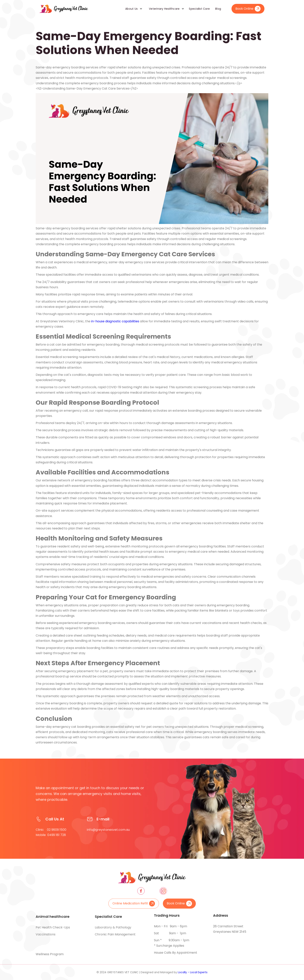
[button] (132, 9)
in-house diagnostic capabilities (115, 321)
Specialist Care (199, 9)
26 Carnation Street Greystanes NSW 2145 (230, 929)
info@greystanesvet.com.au (108, 836)
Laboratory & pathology (113, 931)
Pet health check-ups (53, 931)
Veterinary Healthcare (164, 9)
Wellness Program (50, 954)
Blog (218, 9)
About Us (131, 9)
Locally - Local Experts (193, 972)
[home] (64, 9)
